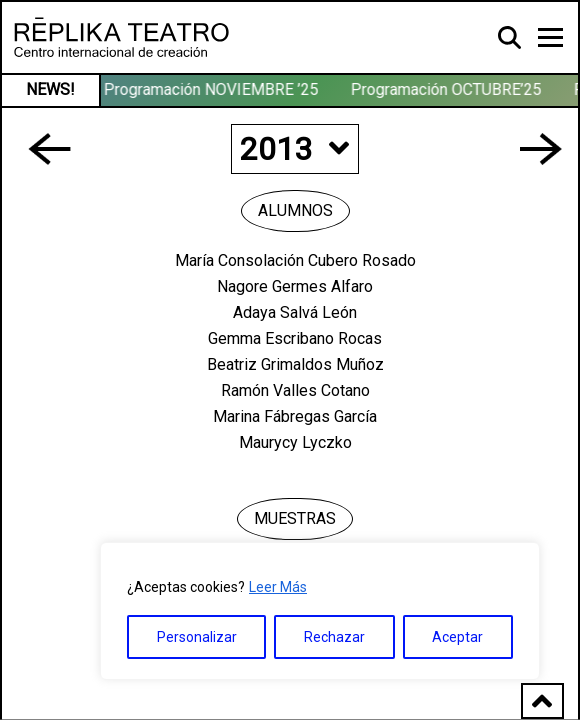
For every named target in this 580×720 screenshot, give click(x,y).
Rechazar (334, 637)
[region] (320, 611)
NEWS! (50, 89)
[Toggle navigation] (550, 37)
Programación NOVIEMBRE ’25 (212, 89)
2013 (294, 149)
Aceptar (457, 637)
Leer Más (278, 587)
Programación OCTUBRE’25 (447, 89)
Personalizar (197, 637)
